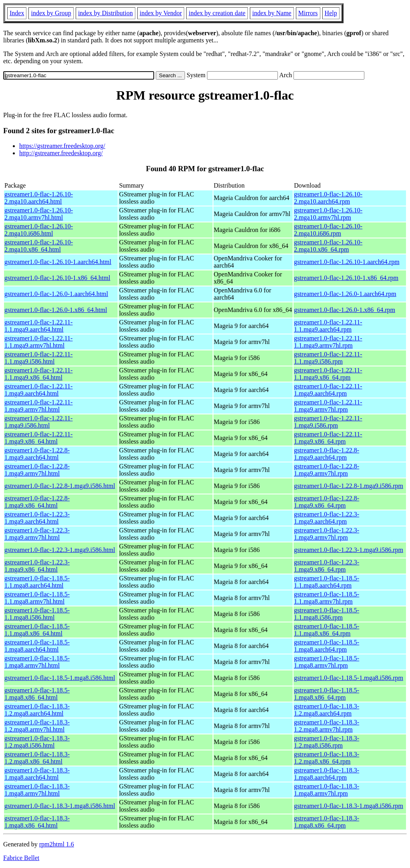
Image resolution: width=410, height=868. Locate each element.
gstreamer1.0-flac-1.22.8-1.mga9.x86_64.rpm (327, 502)
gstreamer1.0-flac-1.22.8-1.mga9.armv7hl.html (37, 470)
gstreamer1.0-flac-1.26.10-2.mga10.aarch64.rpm (328, 198)
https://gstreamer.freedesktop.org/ (62, 146)
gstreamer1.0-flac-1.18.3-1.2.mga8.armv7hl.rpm (327, 726)
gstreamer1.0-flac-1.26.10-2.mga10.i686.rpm (328, 230)
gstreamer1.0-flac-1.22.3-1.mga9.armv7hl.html (37, 534)
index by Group (51, 13)
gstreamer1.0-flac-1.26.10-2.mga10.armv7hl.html (39, 214)
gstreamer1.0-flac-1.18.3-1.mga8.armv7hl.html (37, 790)
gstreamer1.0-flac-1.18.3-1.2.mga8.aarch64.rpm (327, 710)
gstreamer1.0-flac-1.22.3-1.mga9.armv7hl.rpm (327, 534)
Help (331, 13)
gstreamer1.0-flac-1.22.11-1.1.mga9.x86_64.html (38, 374)
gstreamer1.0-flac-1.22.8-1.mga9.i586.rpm (349, 486)
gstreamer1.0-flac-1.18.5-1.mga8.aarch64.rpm (327, 646)
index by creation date (217, 13)
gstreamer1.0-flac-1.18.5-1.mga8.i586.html (60, 678)
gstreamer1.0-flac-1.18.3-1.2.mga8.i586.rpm (327, 742)
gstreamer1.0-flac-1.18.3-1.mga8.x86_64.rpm (327, 822)
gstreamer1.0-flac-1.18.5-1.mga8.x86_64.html (37, 694)
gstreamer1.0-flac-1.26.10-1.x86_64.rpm (346, 278)
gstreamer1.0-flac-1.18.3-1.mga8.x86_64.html (37, 822)
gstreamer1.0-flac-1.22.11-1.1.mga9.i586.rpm (328, 358)
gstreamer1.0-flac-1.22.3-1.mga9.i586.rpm (349, 550)
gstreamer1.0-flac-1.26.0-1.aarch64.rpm (345, 294)
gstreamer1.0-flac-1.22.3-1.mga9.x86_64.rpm (327, 566)
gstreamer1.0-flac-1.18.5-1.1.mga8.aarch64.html (37, 582)
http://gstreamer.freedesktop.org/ (61, 153)
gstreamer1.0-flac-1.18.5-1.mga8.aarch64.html (37, 646)
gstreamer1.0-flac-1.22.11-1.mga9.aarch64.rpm (328, 390)
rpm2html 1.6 (57, 844)
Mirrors (308, 13)
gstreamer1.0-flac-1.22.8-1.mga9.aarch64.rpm (327, 454)
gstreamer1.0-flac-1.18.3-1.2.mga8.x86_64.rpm (327, 758)
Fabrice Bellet (21, 858)
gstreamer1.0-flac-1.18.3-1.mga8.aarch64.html (37, 774)
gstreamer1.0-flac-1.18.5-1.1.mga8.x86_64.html (37, 630)
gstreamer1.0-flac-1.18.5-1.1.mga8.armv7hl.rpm (327, 598)
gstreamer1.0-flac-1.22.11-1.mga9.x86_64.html (38, 438)
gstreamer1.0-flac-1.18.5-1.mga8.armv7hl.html (37, 662)
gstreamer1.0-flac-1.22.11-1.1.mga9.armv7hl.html (38, 342)
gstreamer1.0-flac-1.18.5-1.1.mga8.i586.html (37, 614)
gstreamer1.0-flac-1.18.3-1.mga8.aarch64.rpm (327, 774)
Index (17, 13)
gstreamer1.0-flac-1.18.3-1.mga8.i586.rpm (349, 806)
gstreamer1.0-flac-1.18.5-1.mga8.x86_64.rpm (327, 694)
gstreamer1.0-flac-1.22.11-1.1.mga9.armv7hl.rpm (328, 342)
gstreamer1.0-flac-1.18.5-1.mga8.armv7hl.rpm (327, 662)
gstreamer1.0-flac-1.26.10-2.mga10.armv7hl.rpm (328, 214)
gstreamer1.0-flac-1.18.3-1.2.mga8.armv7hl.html (37, 726)
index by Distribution (106, 13)
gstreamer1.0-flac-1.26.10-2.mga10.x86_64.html (39, 246)
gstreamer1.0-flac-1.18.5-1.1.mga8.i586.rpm (327, 614)
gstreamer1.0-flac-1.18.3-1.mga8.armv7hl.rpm (327, 790)
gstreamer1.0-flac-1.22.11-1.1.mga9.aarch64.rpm (328, 326)
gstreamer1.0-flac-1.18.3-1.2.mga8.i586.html (37, 742)
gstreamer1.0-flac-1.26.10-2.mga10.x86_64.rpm (328, 246)
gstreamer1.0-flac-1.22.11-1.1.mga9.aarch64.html (38, 326)
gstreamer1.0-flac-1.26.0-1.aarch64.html (56, 294)
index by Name (272, 13)
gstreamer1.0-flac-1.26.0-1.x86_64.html (56, 310)
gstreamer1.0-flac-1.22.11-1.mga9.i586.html (38, 422)
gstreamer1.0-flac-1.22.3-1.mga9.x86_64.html (37, 566)
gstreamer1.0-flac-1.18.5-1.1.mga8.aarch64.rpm (327, 582)
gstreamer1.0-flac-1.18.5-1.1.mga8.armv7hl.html (37, 598)
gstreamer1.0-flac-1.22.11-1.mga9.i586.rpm (328, 422)
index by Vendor (161, 13)
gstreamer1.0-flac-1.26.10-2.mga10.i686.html (39, 230)
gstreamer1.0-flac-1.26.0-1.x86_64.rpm (345, 310)
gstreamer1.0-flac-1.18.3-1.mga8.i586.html (60, 806)
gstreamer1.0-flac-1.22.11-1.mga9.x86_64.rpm (328, 438)
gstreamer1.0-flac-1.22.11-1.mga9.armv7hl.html (38, 406)
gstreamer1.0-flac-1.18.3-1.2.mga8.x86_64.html (37, 758)
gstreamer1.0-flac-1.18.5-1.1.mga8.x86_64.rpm (327, 630)
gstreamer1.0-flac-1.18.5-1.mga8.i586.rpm (349, 678)
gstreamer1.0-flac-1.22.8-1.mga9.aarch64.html (37, 454)
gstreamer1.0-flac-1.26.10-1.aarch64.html (58, 262)
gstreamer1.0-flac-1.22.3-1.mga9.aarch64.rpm (327, 518)
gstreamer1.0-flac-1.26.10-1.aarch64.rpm (347, 262)
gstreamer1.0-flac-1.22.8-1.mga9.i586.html (60, 486)
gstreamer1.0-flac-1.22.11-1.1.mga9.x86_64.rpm (328, 374)
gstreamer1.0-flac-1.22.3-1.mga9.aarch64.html (37, 518)
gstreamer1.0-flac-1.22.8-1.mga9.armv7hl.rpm (327, 470)
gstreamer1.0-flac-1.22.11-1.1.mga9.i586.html (38, 358)
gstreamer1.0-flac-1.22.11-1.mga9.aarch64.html (38, 390)
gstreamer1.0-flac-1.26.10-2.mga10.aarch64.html (39, 198)
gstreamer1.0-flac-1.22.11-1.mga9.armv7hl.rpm (328, 406)
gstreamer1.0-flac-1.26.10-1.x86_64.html (57, 278)
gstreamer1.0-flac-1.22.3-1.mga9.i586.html (60, 550)
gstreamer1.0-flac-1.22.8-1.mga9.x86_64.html (37, 502)
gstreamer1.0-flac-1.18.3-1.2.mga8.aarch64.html (37, 710)
